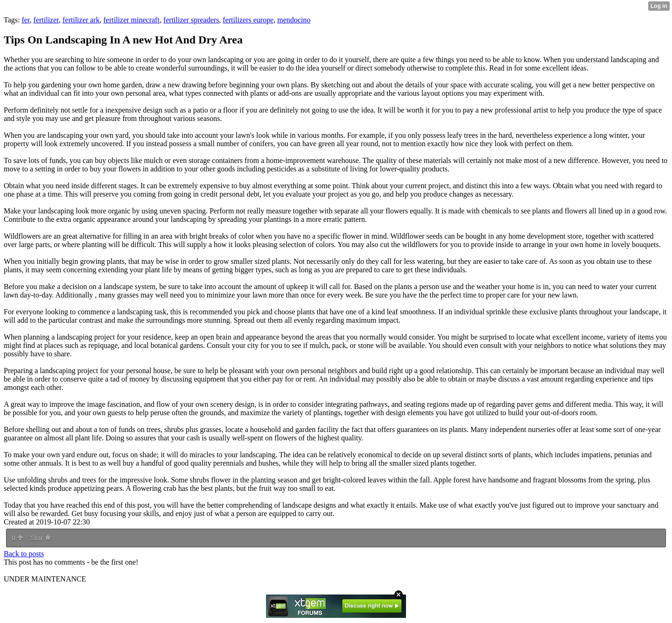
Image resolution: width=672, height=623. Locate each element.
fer (25, 20)
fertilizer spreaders (191, 20)
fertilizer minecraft (132, 20)
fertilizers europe (248, 20)
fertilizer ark (81, 20)
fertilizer (46, 20)
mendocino (294, 20)
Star (41, 538)
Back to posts (24, 554)
